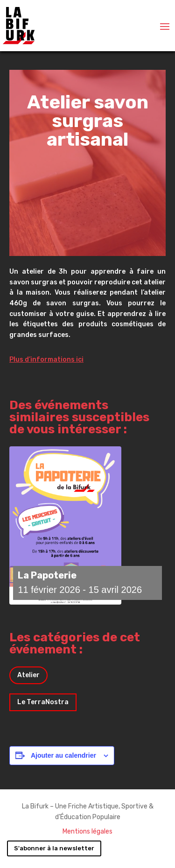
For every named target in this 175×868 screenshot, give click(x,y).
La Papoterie (47, 575)
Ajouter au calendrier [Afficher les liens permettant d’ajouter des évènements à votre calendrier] (63, 755)
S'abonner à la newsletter (54, 848)
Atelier (28, 675)
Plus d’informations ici (46, 360)
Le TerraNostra (43, 702)
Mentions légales (87, 831)
